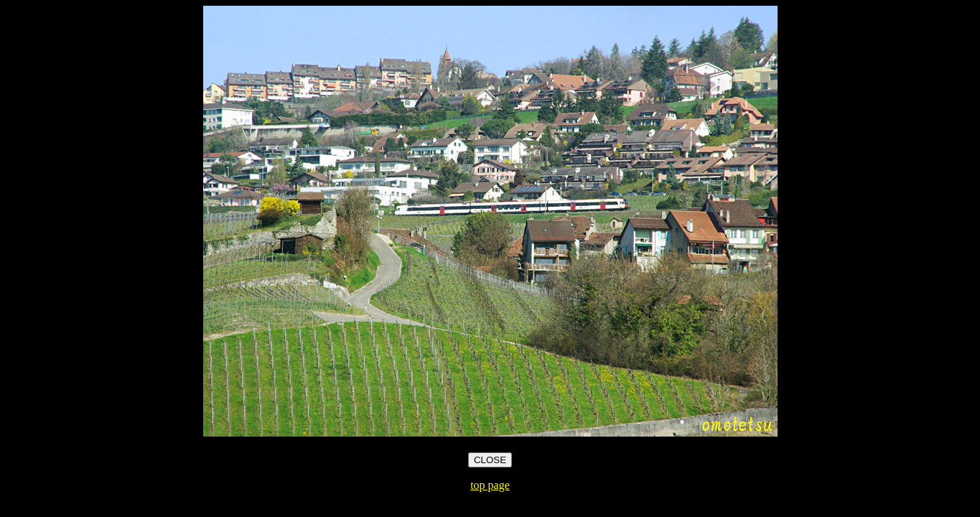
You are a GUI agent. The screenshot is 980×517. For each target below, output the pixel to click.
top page (490, 485)
